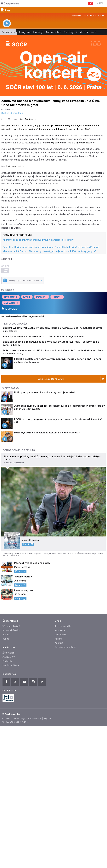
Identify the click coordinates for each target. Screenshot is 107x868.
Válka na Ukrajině (11, 768)
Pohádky (42, 416)
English (47, 860)
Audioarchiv (90, 16)
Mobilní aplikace (11, 807)
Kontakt (59, 785)
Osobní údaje (19, 860)
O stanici (82, 32)
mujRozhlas (7, 409)
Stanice (6, 776)
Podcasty (7, 803)
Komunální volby (11, 772)
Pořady (38, 32)
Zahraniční (8, 32)
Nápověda (60, 772)
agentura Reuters (85, 203)
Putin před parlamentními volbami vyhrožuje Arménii (45, 534)
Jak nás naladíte (63, 768)
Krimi (27, 416)
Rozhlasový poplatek (65, 789)
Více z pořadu (11, 530)
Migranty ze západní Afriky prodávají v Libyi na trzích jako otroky (38, 359)
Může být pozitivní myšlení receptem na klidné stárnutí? (47, 574)
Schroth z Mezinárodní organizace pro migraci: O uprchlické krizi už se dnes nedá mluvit (51, 366)
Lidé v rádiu (61, 776)
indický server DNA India (60, 203)
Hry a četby (11, 416)
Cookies (6, 860)
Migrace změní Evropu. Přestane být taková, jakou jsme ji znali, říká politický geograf (49, 371)
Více (95, 32)
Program (76, 16)
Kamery (102, 16)
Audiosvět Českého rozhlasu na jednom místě (23, 436)
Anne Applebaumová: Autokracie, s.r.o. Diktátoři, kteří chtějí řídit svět (55, 460)
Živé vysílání (11, 422)
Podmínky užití (35, 860)
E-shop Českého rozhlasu (20, 592)
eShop (6, 781)
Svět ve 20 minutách (12, 113)
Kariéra (58, 781)
